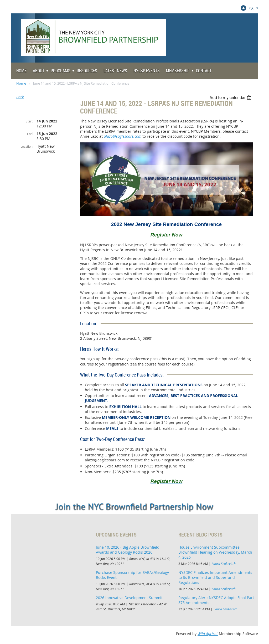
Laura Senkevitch (224, 564)
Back (20, 97)
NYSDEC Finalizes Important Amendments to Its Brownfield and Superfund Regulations (215, 577)
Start (29, 121)
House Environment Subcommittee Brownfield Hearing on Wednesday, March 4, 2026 (215, 552)
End (30, 134)
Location (27, 146)
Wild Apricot (208, 634)
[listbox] (231, 98)
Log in (253, 8)
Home (21, 83)
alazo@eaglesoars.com (123, 136)
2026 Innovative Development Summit (129, 598)
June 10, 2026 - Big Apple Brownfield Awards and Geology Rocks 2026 (128, 550)
